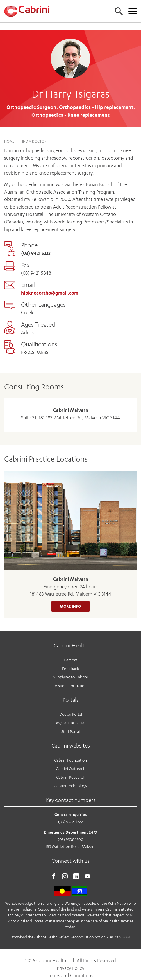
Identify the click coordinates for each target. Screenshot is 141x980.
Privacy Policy (70, 960)
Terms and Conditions (70, 968)
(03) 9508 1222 (70, 814)
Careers (70, 652)
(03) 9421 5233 (36, 245)
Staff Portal (70, 723)
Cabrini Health (71, 637)
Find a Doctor (33, 133)
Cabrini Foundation (70, 752)
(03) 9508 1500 (71, 831)
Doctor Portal (71, 706)
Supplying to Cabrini (70, 669)
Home (9, 133)
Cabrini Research (71, 769)
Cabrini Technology (70, 778)
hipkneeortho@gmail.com (50, 285)
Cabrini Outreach (71, 761)
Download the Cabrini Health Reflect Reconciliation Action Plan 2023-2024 (70, 929)
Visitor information (71, 678)
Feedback (70, 661)
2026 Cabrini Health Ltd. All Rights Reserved (71, 953)
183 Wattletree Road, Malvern (71, 839)
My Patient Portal (71, 715)
